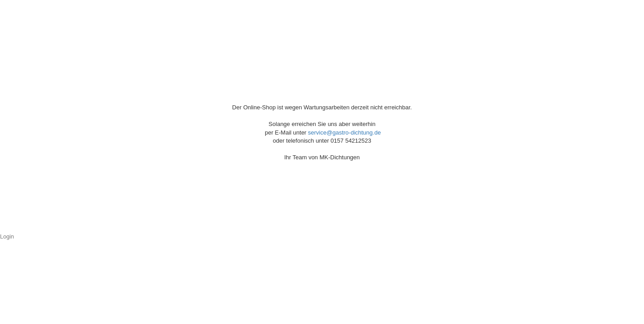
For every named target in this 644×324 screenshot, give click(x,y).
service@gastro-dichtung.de (344, 133)
